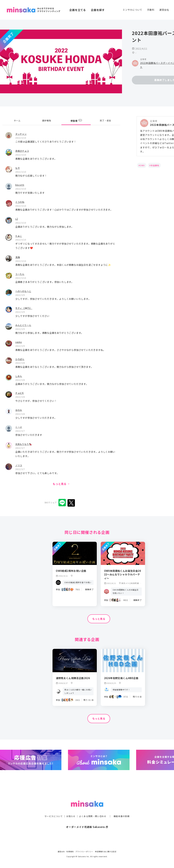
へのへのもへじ (24, 291)
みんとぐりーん (24, 325)
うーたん (20, 274)
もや (18, 168)
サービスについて (52, 810)
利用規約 (70, 851)
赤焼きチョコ (23, 151)
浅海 (18, 257)
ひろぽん (20, 359)
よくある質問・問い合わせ (93, 810)
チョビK (20, 393)
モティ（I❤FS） (24, 308)
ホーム (17, 121)
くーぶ (19, 427)
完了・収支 (106, 121)
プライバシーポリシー (84, 851)
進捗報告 (47, 121)
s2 (17, 219)
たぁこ (19, 236)
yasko (19, 342)
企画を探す (98, 10)
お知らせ (70, 810)
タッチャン (21, 134)
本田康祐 (155, 165)
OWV (142, 165)
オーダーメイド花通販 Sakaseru (87, 820)
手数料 (151, 10)
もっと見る (99, 619)
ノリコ (19, 465)
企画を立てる (78, 10)
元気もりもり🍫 (24, 444)
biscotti (20, 185)
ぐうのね (20, 202)
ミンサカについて (132, 10)
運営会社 (164, 10)
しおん (19, 376)
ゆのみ (19, 410)
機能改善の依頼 (124, 810)
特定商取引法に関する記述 (106, 851)
